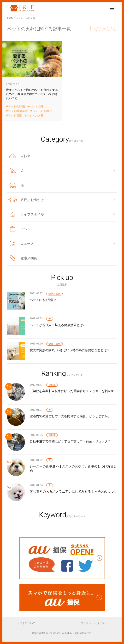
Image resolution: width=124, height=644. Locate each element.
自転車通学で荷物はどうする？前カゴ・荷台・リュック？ (70, 441)
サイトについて (26, 623)
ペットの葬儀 (16, 107)
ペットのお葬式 (42, 111)
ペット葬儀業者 (18, 111)
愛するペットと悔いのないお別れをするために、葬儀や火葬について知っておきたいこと (32, 81)
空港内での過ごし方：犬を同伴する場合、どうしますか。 (70, 416)
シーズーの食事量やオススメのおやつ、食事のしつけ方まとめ (73, 469)
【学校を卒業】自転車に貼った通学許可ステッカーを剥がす (72, 391)
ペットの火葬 (35, 116)
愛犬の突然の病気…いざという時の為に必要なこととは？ (70, 350)
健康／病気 (54, 294)
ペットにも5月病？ (43, 300)
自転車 (52, 385)
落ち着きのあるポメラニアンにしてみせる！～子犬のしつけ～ (73, 494)
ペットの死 (36, 107)
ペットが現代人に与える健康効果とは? (57, 325)
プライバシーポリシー (94, 623)
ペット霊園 (15, 116)
